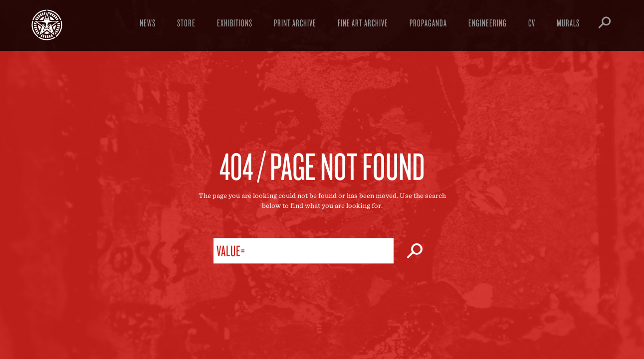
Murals (568, 23)
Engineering (488, 23)
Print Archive (295, 23)
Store (186, 23)
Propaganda (428, 23)
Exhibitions (235, 23)
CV (532, 23)
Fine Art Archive (363, 23)
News (148, 23)
